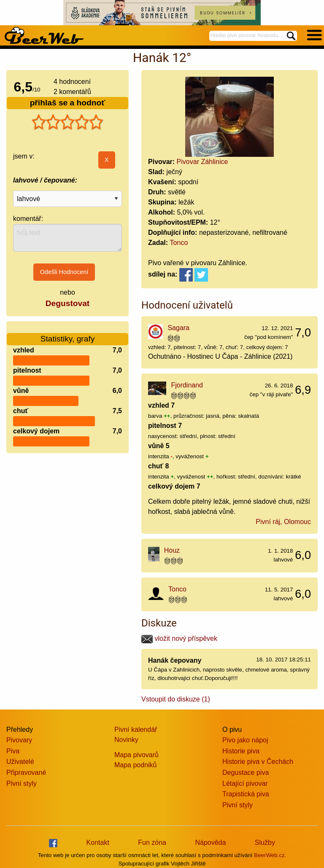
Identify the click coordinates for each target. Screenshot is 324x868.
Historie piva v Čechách (258, 762)
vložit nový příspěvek (179, 638)
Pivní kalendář (136, 730)
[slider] (67, 122)
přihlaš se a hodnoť (68, 103)
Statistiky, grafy (68, 334)
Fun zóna (152, 842)
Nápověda (210, 842)
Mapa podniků (136, 765)
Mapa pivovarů (136, 755)
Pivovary (19, 740)
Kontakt (98, 842)
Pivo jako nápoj (245, 740)
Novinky (126, 740)
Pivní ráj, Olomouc (283, 522)
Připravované (26, 773)
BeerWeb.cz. (270, 855)
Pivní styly (22, 783)
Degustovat (67, 303)
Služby (265, 842)
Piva (13, 751)
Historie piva (241, 751)
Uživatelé (20, 762)
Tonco (179, 243)
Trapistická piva (246, 794)
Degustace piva (246, 773)
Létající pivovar (245, 783)
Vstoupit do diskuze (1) (176, 699)
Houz (172, 550)
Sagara (178, 328)
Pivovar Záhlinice (202, 162)
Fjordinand (187, 385)
